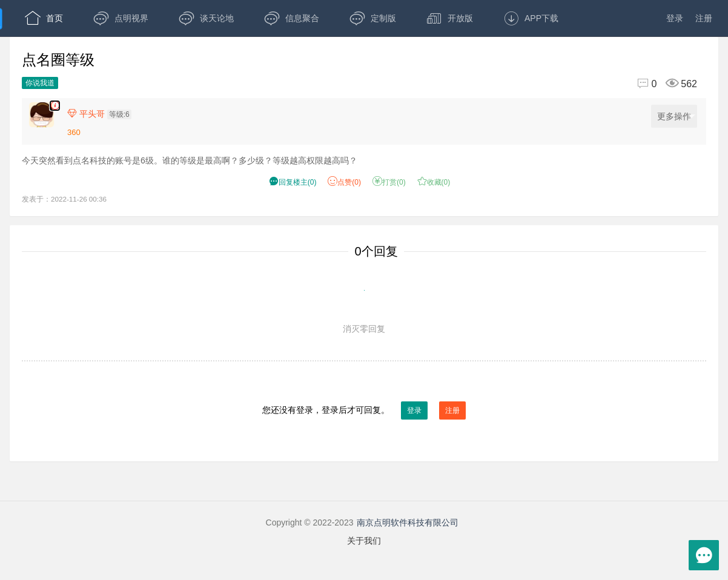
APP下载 (531, 18)
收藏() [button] (434, 182)
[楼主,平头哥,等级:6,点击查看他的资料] (102, 114)
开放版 (450, 18)
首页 (44, 18)
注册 (704, 18)
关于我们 (364, 541)
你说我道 (40, 83)
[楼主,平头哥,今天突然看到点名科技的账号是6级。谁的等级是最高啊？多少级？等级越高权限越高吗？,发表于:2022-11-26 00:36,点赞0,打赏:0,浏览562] (55, 106)
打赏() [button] (389, 182)
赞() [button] (344, 182)
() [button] (293, 182)
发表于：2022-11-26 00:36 (64, 199)
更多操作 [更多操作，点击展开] (676, 117)
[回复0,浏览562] (662, 84)
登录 (675, 18)
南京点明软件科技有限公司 (408, 522)
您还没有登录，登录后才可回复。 (364, 410)
